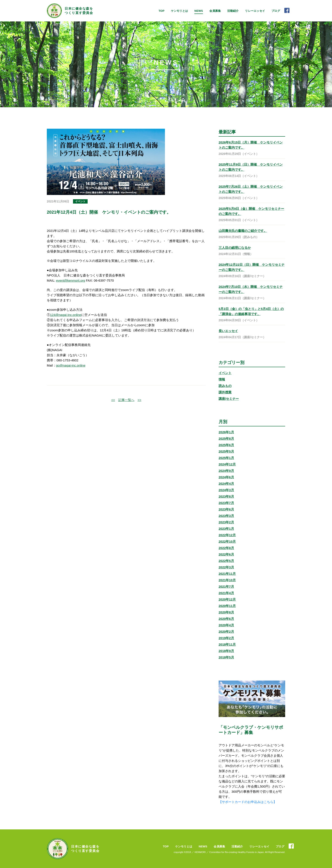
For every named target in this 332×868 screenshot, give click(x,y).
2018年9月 (226, 651)
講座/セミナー (229, 399)
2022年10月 (227, 541)
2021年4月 (226, 593)
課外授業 (225, 392)
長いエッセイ (228, 331)
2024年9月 (226, 471)
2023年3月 (226, 516)
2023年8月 (226, 496)
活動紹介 (233, 11)
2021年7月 (226, 586)
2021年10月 (227, 580)
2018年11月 (227, 644)
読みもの (225, 386)
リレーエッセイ (255, 11)
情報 (222, 379)
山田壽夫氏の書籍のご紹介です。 (243, 231)
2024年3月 (226, 490)
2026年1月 (226, 432)
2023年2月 (226, 522)
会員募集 (215, 11)
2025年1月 (226, 458)
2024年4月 (226, 484)
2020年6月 (226, 619)
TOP (161, 11)
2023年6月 (226, 509)
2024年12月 (227, 464)
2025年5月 (226, 451)
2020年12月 (227, 599)
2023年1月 (226, 529)
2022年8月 (226, 548)
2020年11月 (227, 606)
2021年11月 (227, 574)
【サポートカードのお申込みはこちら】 (248, 802)
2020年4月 (226, 625)
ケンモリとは (180, 11)
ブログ (276, 11)
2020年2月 (226, 632)
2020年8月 (226, 612)
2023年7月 (226, 503)
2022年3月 (226, 567)
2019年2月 (226, 638)
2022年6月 (226, 554)
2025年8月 (226, 439)
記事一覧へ (126, 400)
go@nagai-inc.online (71, 365)
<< (113, 400)
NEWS (199, 11)
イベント (225, 373)
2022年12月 (227, 535)
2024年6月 (226, 477)
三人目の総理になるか (235, 248)
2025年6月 (226, 445)
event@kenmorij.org (70, 280)
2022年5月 (226, 561)
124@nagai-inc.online (66, 315)
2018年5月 (226, 657)
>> (140, 400)
